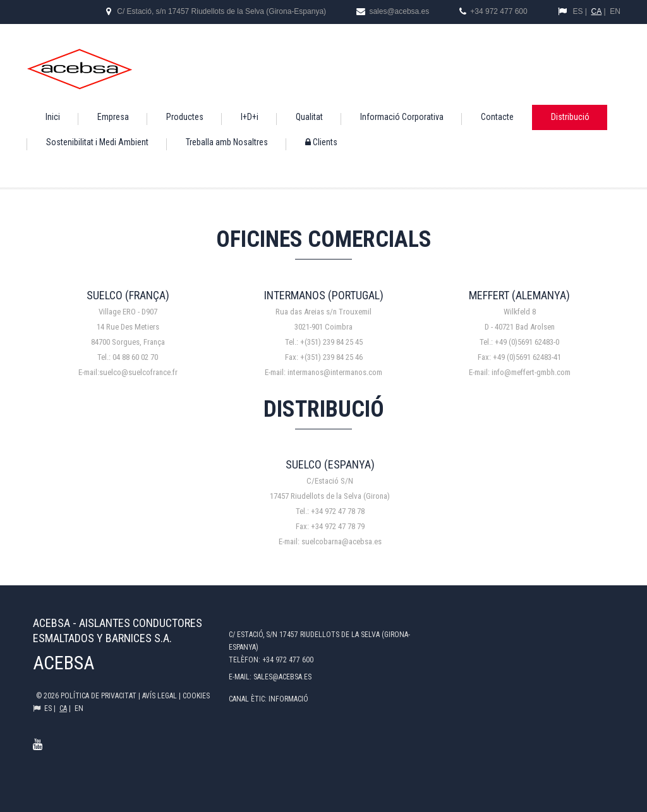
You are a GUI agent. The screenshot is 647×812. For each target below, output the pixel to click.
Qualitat (309, 117)
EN (615, 11)
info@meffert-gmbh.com (531, 372)
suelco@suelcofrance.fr (138, 372)
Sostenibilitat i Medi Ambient (97, 142)
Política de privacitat (100, 696)
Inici (53, 117)
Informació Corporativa (402, 117)
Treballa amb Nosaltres (227, 142)
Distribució (570, 117)
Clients (321, 142)
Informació (288, 699)
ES (577, 11)
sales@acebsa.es (398, 11)
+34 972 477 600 (499, 11)
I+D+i (250, 117)
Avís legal (160, 696)
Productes (185, 117)
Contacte (497, 117)
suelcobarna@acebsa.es (342, 541)
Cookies (196, 696)
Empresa (113, 117)
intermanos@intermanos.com (335, 372)
